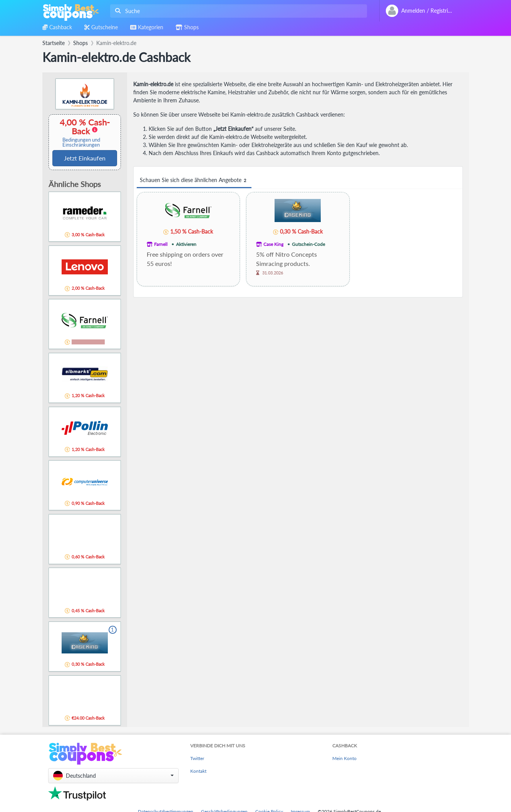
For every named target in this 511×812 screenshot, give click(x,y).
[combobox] (237, 11)
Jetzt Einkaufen (85, 158)
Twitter (197, 758)
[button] (113, 776)
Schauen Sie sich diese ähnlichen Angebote (194, 180)
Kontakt (198, 771)
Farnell (161, 244)
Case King (273, 244)
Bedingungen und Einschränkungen (81, 142)
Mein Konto (344, 758)
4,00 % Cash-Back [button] (81, 133)
